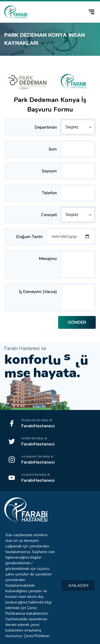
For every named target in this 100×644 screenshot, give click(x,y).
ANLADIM (78, 586)
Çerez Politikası (37, 636)
